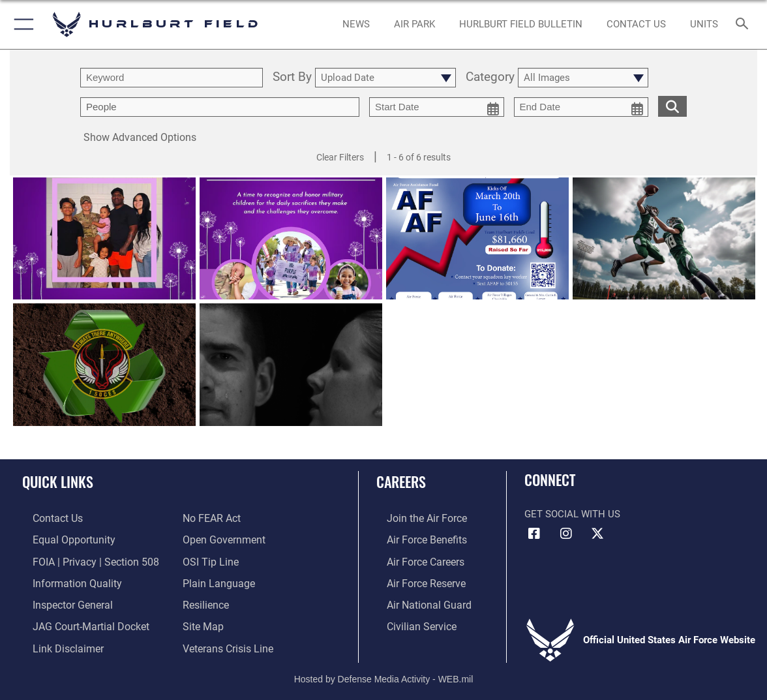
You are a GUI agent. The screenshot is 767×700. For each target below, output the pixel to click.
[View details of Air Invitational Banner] (664, 239)
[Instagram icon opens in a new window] (566, 534)
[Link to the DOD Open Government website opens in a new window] (221, 539)
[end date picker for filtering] (581, 107)
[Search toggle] (744, 24)
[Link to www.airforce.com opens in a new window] (415, 518)
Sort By (292, 78)
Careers (401, 481)
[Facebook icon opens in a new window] (534, 534)
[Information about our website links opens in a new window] (56, 641)
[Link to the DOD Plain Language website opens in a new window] (216, 580)
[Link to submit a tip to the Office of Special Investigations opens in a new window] (209, 559)
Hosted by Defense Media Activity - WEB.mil (384, 671)
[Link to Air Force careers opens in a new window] (414, 559)
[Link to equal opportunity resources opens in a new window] (61, 539)
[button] (21, 24)
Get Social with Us (572, 514)
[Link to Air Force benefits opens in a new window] (415, 539)
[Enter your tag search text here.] (220, 107)
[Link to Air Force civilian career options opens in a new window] (410, 620)
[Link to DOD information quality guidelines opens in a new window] (64, 580)
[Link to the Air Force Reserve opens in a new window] (415, 580)
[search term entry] (172, 78)
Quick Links (58, 481)
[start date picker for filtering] (437, 107)
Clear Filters (340, 157)
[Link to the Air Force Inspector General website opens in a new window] (61, 600)
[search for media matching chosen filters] (672, 106)
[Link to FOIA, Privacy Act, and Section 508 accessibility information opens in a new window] (82, 559)
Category (490, 78)
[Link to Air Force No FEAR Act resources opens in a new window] (211, 518)
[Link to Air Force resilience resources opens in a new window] (205, 600)
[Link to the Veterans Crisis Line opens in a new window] (227, 641)
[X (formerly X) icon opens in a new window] (597, 534)
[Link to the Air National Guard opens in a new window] (416, 600)
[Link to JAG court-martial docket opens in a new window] (78, 620)
